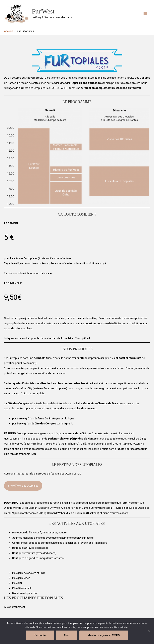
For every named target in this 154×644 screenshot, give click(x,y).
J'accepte (40, 635)
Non (67, 635)
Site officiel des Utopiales (23, 486)
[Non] (149, 631)
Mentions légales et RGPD (104, 635)
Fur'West (43, 11)
